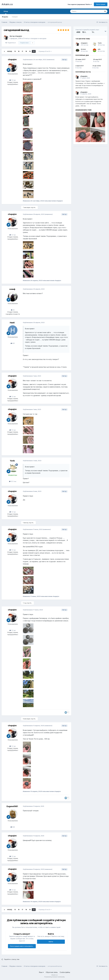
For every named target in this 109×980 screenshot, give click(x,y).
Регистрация (101, 4)
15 (15, 51)
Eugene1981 (12, 806)
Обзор (6, 12)
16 (19, 51)
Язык (41, 972)
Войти (51, 942)
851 (13, 343)
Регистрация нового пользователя (22, 946)
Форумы (5, 17)
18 (26, 51)
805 (13, 827)
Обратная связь (52, 972)
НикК (12, 323)
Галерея (15, 17)
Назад (10, 51)
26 (13, 310)
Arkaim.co (7, 4)
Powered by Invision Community (54, 977)
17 (22, 51)
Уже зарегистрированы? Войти (80, 4)
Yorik (12, 461)
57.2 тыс (13, 481)
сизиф (12, 289)
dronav (83, 49)
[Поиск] (82, 11)
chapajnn (18, 36)
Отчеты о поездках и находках (35, 38)
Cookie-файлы (65, 972)
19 (30, 51)
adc (99, 49)
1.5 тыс (13, 80)
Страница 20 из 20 (45, 51)
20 (34, 51)
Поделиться (11, 43)
